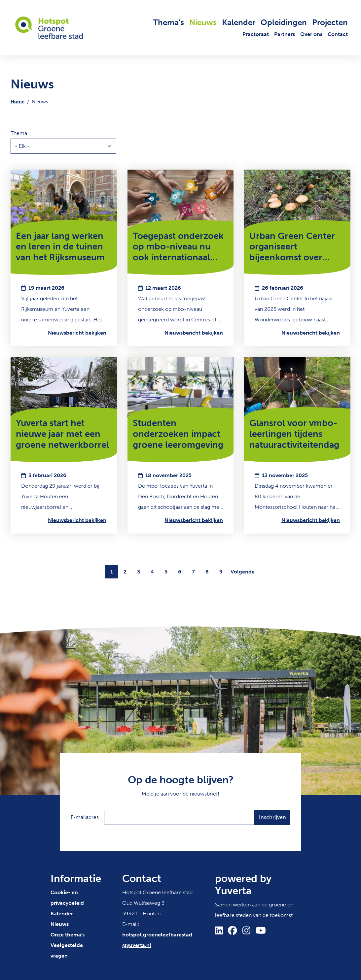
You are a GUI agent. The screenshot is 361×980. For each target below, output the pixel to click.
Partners (285, 34)
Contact (338, 34)
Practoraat (256, 34)
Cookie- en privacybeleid (67, 898)
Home (18, 102)
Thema (19, 133)
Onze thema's (68, 935)
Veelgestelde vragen (67, 950)
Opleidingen (284, 22)
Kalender (239, 22)
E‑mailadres (85, 817)
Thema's (169, 22)
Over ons (311, 34)
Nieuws (203, 22)
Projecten (330, 22)
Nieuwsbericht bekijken (77, 333)
